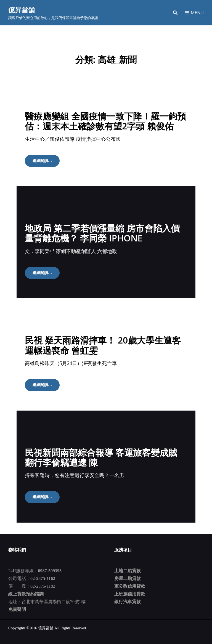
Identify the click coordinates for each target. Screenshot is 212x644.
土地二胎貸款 (128, 571)
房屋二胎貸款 (128, 578)
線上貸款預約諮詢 (26, 594)
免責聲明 (17, 609)
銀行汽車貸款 (128, 602)
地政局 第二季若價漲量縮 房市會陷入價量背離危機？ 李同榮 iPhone (102, 233)
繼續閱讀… (46, 163)
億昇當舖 (22, 10)
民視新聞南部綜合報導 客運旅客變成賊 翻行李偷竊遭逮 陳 (101, 457)
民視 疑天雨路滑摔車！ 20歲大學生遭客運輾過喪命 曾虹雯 (103, 345)
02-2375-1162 (43, 578)
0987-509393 (50, 571)
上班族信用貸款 (130, 594)
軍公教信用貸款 (130, 586)
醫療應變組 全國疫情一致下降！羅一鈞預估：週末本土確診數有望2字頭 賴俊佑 (105, 121)
